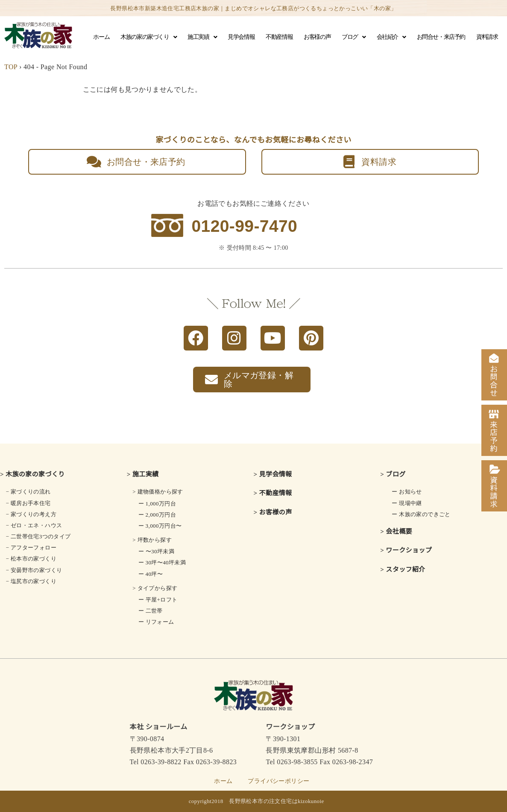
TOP (11, 67)
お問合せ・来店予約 (441, 37)
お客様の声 (317, 37)
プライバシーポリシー (278, 781)
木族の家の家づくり (148, 37)
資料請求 (487, 37)
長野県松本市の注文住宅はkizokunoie (277, 801)
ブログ (353, 37)
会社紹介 (391, 37)
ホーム (101, 37)
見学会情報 (241, 37)
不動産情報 (279, 37)
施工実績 (202, 37)
